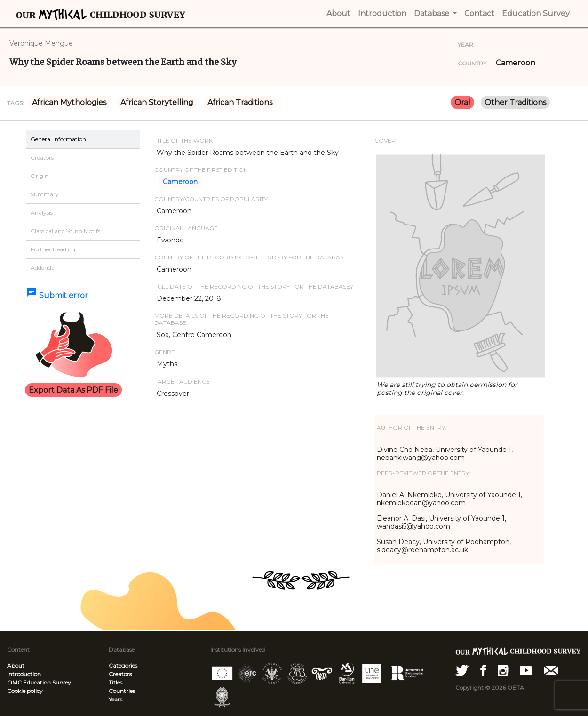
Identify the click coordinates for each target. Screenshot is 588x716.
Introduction (24, 674)
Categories (123, 665)
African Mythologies (69, 102)
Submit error (57, 295)
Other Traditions (515, 102)
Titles (115, 682)
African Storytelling (157, 102)
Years (115, 699)
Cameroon (516, 63)
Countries (122, 691)
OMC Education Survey (39, 682)
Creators (120, 674)
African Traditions (240, 102)
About (16, 665)
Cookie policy (25, 691)
